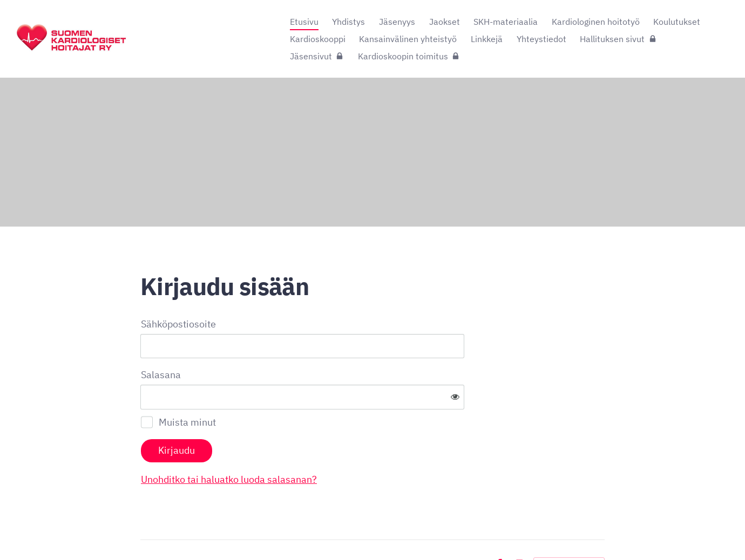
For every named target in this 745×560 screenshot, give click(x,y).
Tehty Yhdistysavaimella (569, 529)
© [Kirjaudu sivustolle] (145, 529)
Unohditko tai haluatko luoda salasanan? (346, 444)
